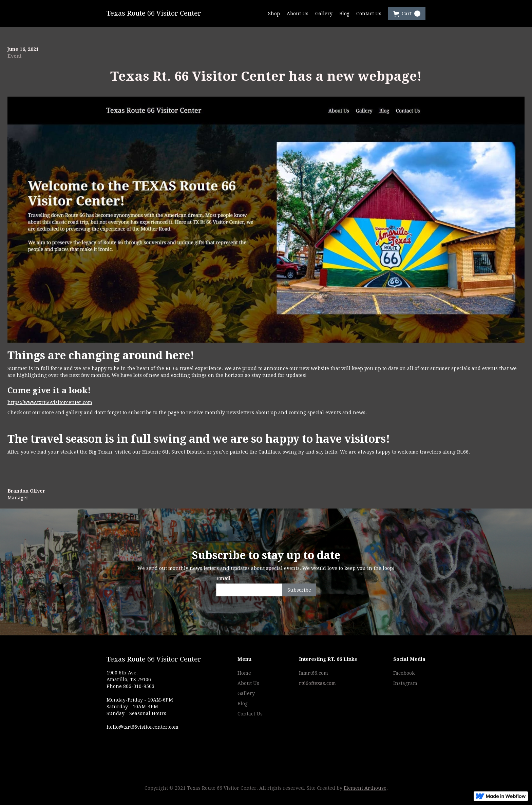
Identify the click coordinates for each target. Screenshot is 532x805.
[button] (407, 14)
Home (244, 673)
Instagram (405, 683)
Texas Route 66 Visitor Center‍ (154, 659)
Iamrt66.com (313, 673)
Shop (274, 14)
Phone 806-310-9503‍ (130, 686)
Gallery (324, 14)
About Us (298, 14)
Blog (344, 14)
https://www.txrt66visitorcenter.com (50, 402)
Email (223, 578)
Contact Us (369, 14)
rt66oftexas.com (317, 683)
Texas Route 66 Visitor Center (154, 13)
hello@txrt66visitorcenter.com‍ (142, 727)
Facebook (404, 673)
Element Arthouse (365, 788)
